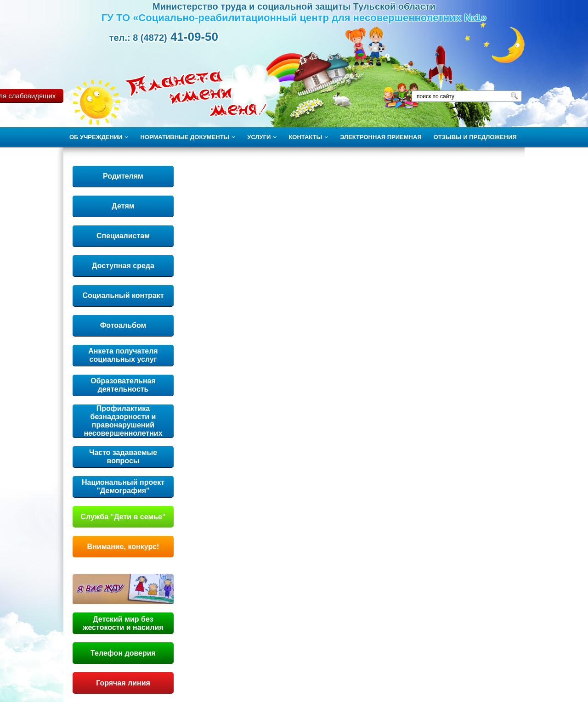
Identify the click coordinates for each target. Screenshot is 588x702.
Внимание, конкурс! (123, 547)
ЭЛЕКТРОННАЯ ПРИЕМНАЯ (381, 137)
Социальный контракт (123, 295)
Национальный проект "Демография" (123, 486)
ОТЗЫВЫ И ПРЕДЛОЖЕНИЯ (475, 137)
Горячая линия (123, 683)
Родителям (123, 176)
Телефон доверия (123, 653)
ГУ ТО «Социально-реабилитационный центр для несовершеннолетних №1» (294, 18)
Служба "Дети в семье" (123, 517)
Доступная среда (123, 266)
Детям (123, 206)
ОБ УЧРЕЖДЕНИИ (99, 137)
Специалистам (123, 236)
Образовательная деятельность (123, 385)
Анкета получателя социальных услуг (123, 355)
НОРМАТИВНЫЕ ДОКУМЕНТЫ (188, 137)
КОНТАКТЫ (308, 137)
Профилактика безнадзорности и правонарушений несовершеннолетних (123, 421)
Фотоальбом (123, 325)
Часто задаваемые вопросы (123, 457)
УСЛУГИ (262, 137)
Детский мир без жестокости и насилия (123, 623)
